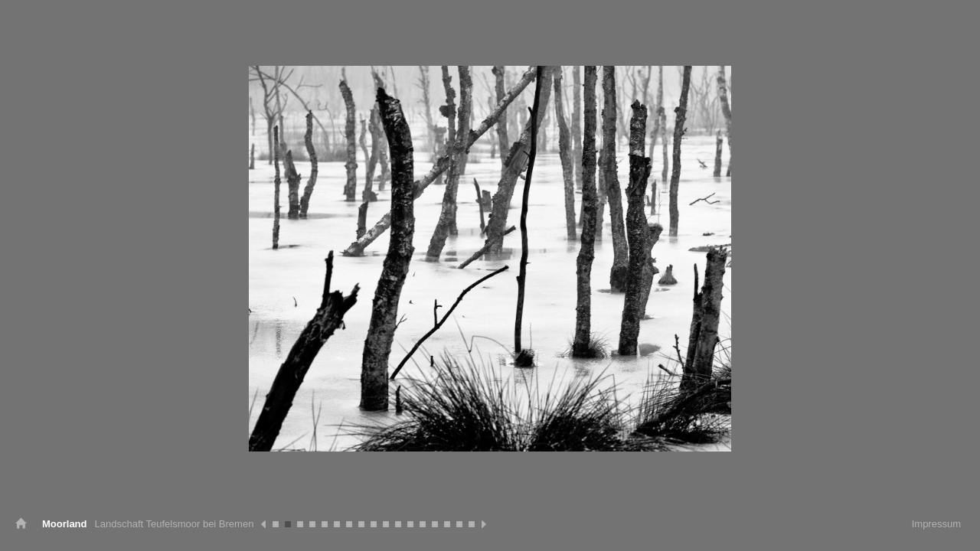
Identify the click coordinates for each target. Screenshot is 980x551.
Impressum (936, 524)
